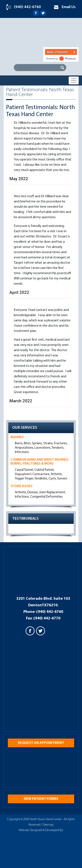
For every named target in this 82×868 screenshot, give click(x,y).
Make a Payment (57, 52)
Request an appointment (41, 743)
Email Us (69, 7)
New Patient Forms (41, 799)
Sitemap (48, 825)
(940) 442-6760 (27, 7)
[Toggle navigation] (74, 80)
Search (62, 68)
